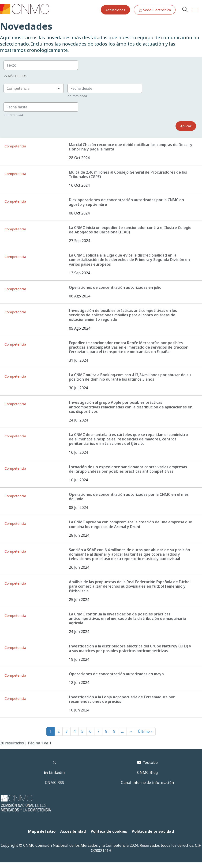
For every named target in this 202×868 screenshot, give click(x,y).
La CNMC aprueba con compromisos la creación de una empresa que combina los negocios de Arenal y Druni (131, 524)
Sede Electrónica (155, 10)
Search (185, 9)
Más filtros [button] (15, 76)
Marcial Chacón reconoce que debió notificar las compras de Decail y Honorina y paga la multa (131, 147)
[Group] (41, 65)
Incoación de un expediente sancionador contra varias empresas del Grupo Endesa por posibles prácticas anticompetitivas (128, 469)
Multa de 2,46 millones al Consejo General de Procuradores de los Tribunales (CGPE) (128, 174)
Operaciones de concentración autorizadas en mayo (116, 674)
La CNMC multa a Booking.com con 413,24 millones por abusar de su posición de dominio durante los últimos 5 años (130, 377)
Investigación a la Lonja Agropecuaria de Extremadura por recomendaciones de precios (122, 699)
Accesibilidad (73, 831)
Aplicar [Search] (186, 126)
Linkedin (57, 772)
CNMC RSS (55, 782)
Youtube (150, 762)
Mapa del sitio (42, 831)
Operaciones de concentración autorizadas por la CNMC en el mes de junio (129, 497)
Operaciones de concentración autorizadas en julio (115, 287)
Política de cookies (109, 831)
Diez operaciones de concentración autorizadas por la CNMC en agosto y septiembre (126, 202)
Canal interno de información (147, 782)
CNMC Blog (147, 772)
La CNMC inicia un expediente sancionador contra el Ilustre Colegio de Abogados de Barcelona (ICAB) (130, 230)
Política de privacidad (153, 831)
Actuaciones (115, 10)
